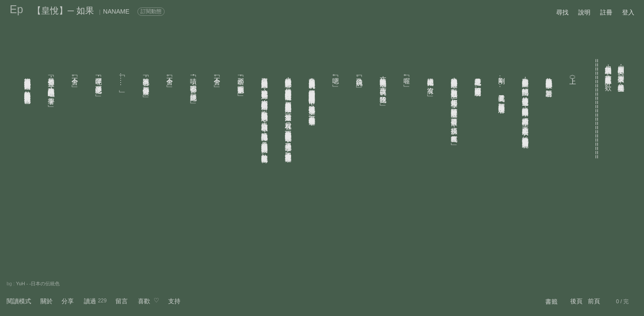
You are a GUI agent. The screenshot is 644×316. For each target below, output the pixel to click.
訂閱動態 (151, 11)
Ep (16, 9)
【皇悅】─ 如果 (63, 11)
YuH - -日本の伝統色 (38, 284)
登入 (628, 12)
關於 (47, 301)
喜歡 (144, 301)
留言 (122, 301)
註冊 (606, 12)
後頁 (576, 301)
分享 (68, 301)
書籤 (551, 302)
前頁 (594, 301)
